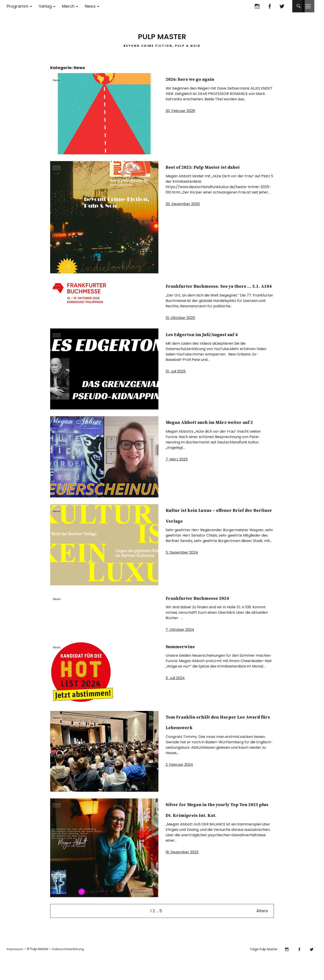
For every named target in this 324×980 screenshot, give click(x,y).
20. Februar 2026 (180, 111)
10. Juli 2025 (176, 393)
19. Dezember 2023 (182, 884)
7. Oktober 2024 (180, 651)
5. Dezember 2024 (182, 574)
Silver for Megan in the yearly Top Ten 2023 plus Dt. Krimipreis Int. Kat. (214, 836)
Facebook (269, 6)
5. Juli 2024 (175, 699)
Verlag (45, 6)
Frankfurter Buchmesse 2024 (213, 613)
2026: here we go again (210, 78)
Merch (68, 6)
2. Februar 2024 (179, 797)
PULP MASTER (162, 34)
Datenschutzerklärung (71, 970)
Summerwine (193, 667)
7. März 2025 (177, 481)
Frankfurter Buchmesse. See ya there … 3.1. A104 (214, 291)
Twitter (282, 6)
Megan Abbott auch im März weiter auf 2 (210, 438)
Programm (18, 6)
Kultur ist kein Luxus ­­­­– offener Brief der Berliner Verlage (217, 531)
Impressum (16, 970)
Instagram (257, 6)
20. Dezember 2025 (183, 215)
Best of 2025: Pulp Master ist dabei (215, 172)
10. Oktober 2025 (180, 328)
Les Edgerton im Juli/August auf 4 (198, 350)
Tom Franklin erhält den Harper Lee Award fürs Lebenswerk (214, 748)
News (90, 6)
